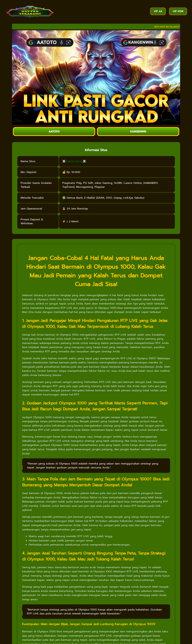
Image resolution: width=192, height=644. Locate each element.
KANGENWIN (138, 132)
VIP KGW (178, 11)
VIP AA (158, 11)
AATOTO (54, 132)
